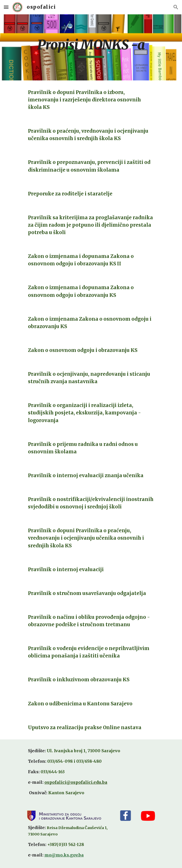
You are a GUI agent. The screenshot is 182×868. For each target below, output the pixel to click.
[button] (6, 7)
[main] (91, 47)
